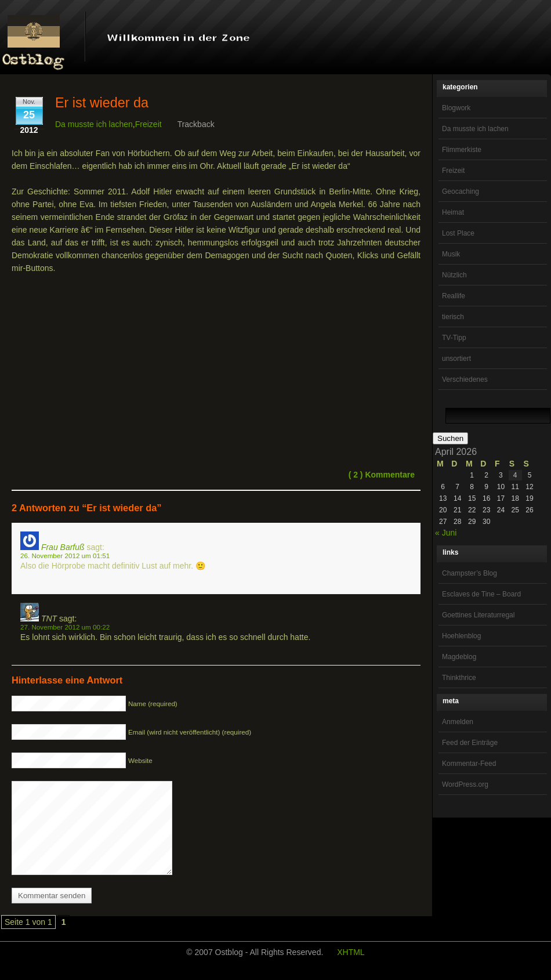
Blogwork (456, 108)
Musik (451, 254)
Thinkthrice (459, 678)
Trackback (196, 124)
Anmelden (458, 722)
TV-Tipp (454, 338)
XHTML (351, 970)
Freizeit (453, 171)
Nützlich (454, 275)
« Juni (446, 533)
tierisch (453, 317)
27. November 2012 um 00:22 (65, 627)
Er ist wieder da (102, 103)
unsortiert (456, 359)
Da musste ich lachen (475, 129)
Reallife (454, 296)
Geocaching (461, 191)
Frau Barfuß (63, 547)
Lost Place (458, 233)
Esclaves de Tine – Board (481, 594)
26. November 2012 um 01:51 (65, 556)
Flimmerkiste (462, 150)
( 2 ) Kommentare (382, 475)
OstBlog (34, 38)
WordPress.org (465, 784)
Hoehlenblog (461, 636)
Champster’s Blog (470, 573)
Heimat (453, 212)
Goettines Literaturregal (478, 615)
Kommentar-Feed (469, 764)
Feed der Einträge (470, 743)
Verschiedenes (465, 379)
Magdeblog (459, 657)
